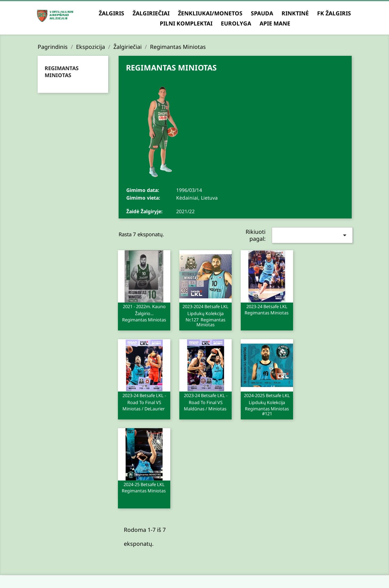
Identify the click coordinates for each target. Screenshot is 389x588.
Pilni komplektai (186, 23)
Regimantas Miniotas (62, 72)
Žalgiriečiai (151, 13)
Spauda (262, 13)
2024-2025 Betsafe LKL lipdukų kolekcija (267, 404)
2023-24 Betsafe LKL (267, 309)
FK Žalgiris (334, 13)
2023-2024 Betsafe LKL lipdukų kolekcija (205, 315)
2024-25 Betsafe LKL (144, 487)
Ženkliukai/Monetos (210, 13)
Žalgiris (111, 13)
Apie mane (275, 23)
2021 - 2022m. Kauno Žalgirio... (144, 313)
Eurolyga (236, 23)
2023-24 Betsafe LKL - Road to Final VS (144, 402)
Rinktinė (295, 13)
